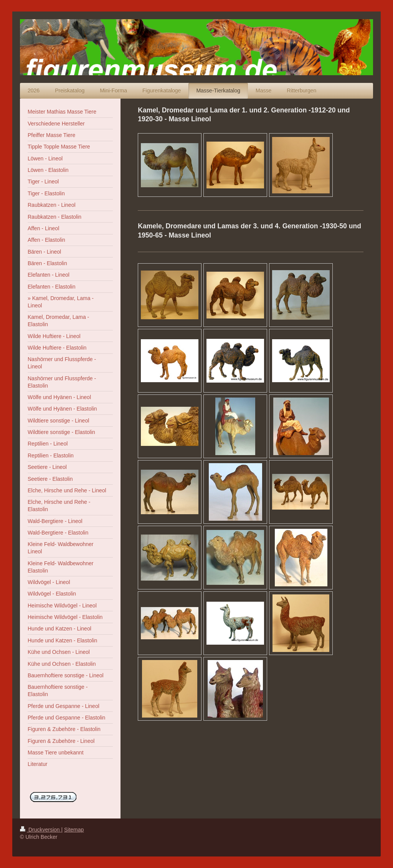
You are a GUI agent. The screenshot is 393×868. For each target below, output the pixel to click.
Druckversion (40, 830)
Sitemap (74, 830)
